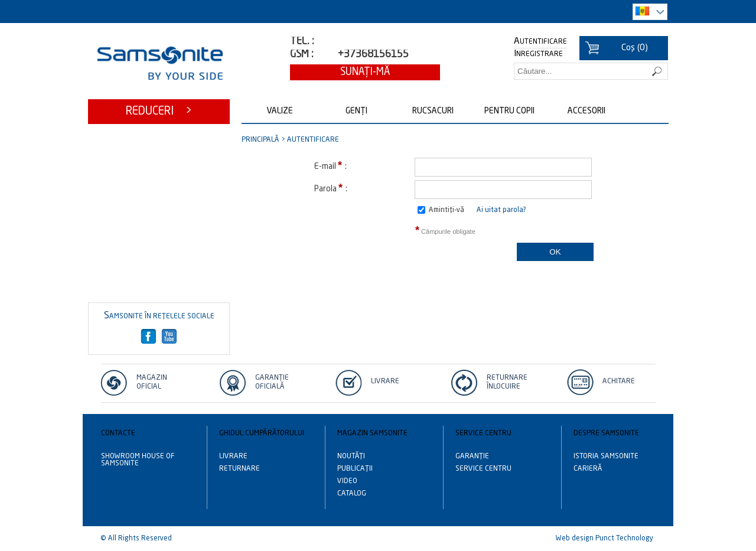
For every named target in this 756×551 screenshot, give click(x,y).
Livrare (385, 382)
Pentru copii (509, 111)
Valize (280, 111)
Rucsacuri (433, 111)
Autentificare (540, 42)
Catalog (352, 494)
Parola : (331, 188)
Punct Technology (624, 539)
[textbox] (591, 71)
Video (347, 481)
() (635, 48)
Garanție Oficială (272, 382)
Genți (356, 111)
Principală (260, 140)
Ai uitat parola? (501, 210)
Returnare (239, 469)
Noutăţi (351, 457)
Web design (575, 539)
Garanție (472, 457)
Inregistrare (538, 54)
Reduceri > (159, 111)
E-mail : (330, 165)
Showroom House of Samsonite (138, 460)
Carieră (588, 469)
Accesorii (586, 111)
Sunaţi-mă (365, 72)
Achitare (619, 382)
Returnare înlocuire (507, 382)
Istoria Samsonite (606, 457)
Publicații (355, 469)
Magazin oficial (152, 382)
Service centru (483, 469)
